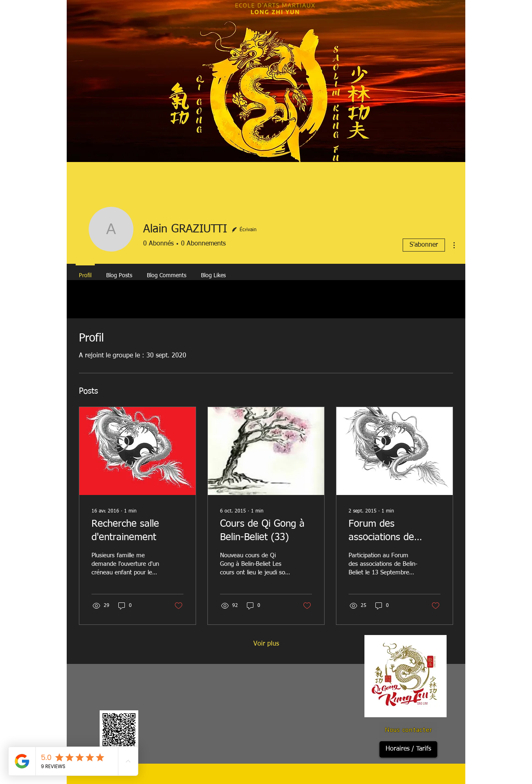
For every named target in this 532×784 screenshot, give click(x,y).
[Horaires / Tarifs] (408, 749)
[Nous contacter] (408, 730)
